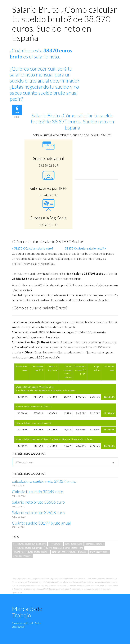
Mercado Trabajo (27, 612)
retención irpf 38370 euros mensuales (69, 552)
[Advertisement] (103, 67)
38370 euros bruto (74, 544)
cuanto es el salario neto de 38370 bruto (64, 548)
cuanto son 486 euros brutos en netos (31, 552)
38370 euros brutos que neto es (28, 548)
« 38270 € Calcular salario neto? (33, 248)
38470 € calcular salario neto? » (86, 248)
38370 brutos (55, 544)
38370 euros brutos (95, 544)
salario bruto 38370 (99, 552)
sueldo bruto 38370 (22, 556)
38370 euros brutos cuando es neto (30, 544)
